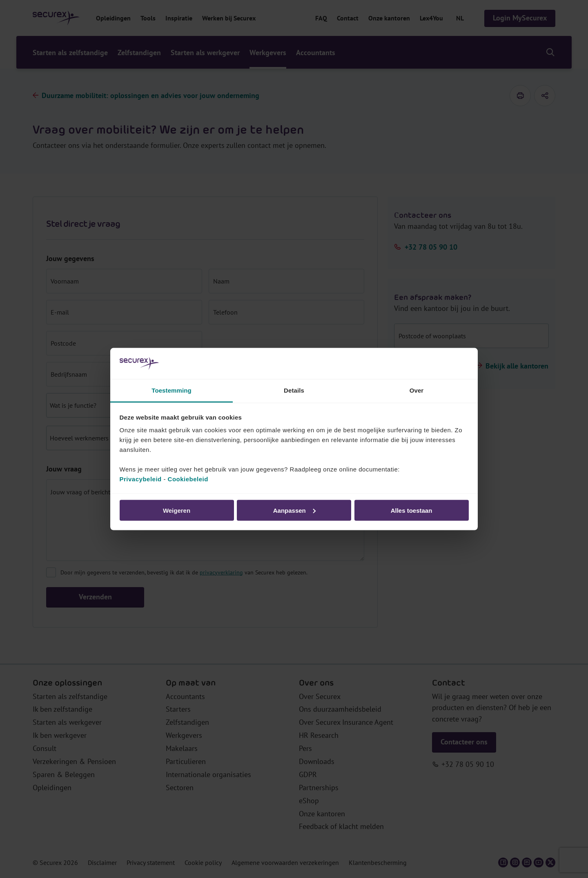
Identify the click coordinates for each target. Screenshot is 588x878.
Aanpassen (294, 510)
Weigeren (177, 510)
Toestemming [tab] (171, 390)
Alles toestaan (412, 510)
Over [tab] (417, 390)
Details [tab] (294, 390)
